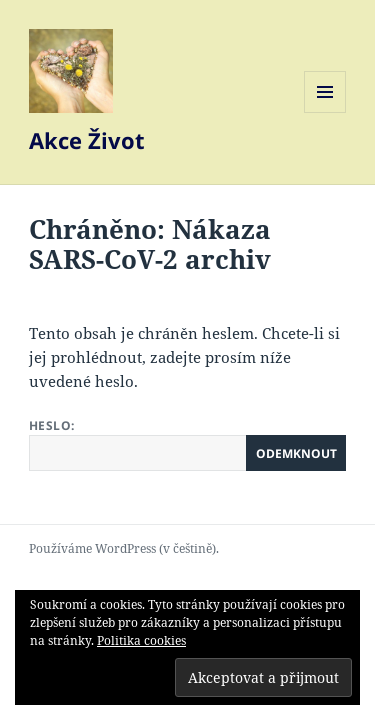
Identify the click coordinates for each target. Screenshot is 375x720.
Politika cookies (141, 640)
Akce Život (87, 140)
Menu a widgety (325, 112)
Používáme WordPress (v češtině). (124, 548)
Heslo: (187, 444)
